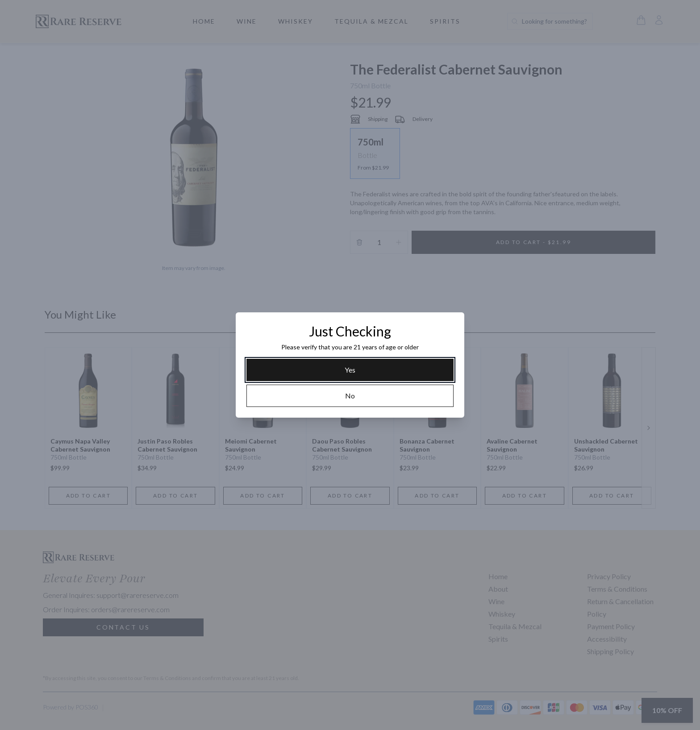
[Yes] (350, 370)
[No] (350, 396)
